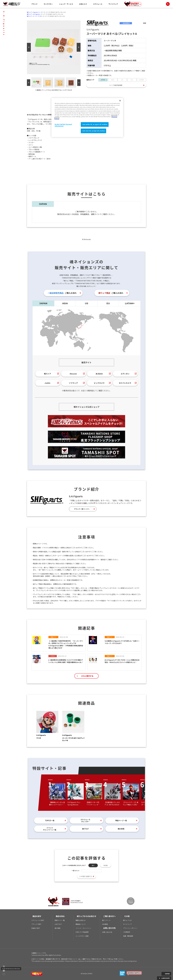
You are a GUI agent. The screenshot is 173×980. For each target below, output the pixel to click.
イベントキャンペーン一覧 (50, 829)
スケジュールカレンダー (85, 820)
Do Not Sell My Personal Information (11, 969)
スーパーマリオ (37, 16)
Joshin (47, 383)
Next (79, 47)
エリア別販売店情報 (116, 85)
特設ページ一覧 (121, 820)
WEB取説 (105, 924)
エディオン (125, 374)
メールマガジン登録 (82, 936)
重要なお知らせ (81, 920)
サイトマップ (113, 4)
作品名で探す (36, 928)
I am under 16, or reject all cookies (95, 124)
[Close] (120, 101)
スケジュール (98, 4)
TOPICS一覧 (50, 820)
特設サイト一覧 (60, 920)
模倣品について (81, 924)
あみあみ (99, 374)
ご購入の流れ (62, 293)
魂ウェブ (29, 12)
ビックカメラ (99, 383)
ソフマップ (73, 383)
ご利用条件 (127, 932)
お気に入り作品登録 (82, 932)
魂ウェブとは (127, 920)
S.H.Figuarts (36, 14)
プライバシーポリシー (130, 928)
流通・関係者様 (128, 936)
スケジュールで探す (38, 920)
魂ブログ (85, 829)
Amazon (73, 374)
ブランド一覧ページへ (82, 509)
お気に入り (83, 4)
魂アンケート (106, 920)
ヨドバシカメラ (125, 383)
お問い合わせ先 (107, 932)
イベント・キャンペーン (83, 928)
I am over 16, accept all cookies (93, 131)
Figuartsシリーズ (38, 12)
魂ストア (47, 374)
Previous (29, 47)
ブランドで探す (36, 924)
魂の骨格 (121, 829)
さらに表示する (87, 676)
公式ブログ (58, 924)
